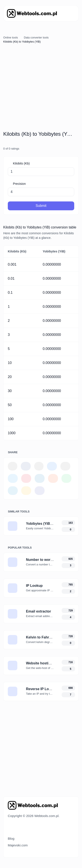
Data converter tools (36, 37)
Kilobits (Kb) (21, 163)
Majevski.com (18, 845)
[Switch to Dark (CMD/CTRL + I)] (18, 828)
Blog (11, 838)
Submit (41, 206)
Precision (19, 184)
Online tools (11, 37)
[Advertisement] (41, 88)
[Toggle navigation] (69, 13)
